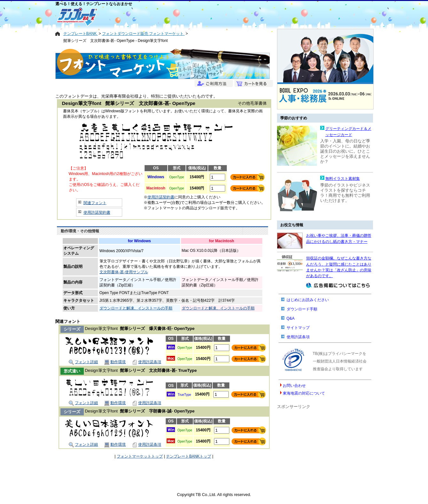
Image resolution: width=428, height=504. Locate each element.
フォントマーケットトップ (140, 456)
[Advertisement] (191, 17)
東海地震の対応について (304, 393)
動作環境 (115, 362)
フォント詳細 (83, 362)
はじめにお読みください (308, 300)
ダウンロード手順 (302, 309)
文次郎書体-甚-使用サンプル (124, 272)
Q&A (291, 318)
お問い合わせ (294, 386)
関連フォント (95, 203)
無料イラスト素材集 (343, 179)
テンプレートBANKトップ (189, 456)
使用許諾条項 (147, 362)
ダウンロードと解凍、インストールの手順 (136, 308)
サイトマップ (298, 328)
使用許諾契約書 (97, 212)
